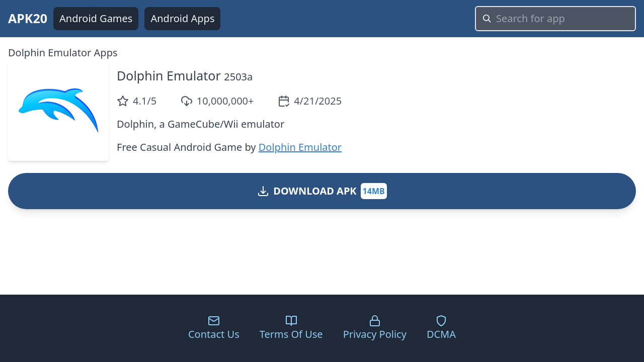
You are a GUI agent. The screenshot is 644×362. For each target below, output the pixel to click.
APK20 (28, 18)
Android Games (96, 18)
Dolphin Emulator (169, 75)
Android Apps (182, 18)
